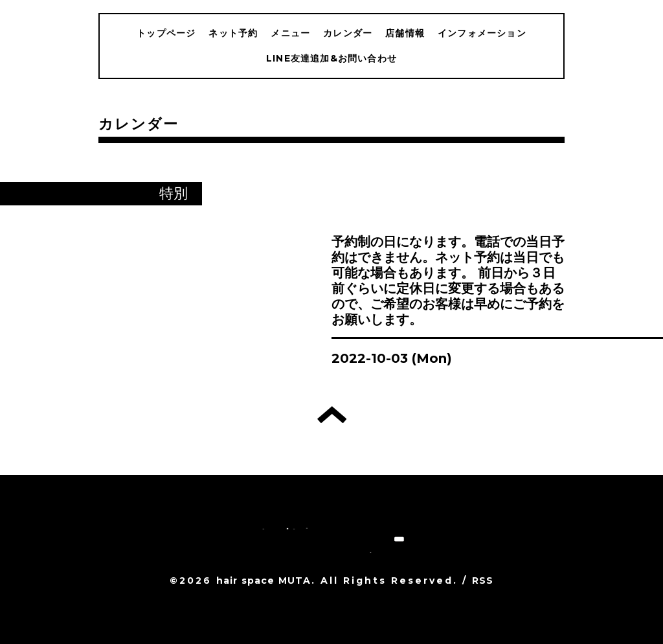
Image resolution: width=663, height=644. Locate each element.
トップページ (166, 33)
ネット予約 (233, 33)
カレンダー (348, 33)
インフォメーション (482, 33)
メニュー (290, 33)
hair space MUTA (264, 581)
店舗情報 (405, 33)
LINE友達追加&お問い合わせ (331, 58)
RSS (483, 581)
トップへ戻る (332, 415)
